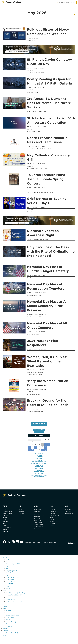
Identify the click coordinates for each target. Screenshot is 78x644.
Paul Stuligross (39, 532)
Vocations (39, 475)
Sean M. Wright (39, 530)
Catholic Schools (5, 522)
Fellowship (39, 467)
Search (67, 2)
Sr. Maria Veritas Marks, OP (38, 518)
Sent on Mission (10, 584)
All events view (39, 433)
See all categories (39, 431)
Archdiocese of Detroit (54, 518)
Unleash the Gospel (12, 624)
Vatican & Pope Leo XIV (8, 516)
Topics (5, 559)
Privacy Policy (52, 544)
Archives (52, 515)
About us (52, 511)
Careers (52, 527)
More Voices (38, 534)
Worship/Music (39, 478)
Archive (5, 637)
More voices (9, 606)
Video (20, 511)
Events (5, 535)
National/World (8, 513)
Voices (5, 593)
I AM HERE (10, 586)
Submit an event (39, 425)
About (5, 610)
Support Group (39, 473)
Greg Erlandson (10, 601)
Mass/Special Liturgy (39, 465)
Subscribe (73, 2)
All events (39, 455)
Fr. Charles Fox (10, 599)
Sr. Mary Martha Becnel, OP (39, 524)
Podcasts (21, 513)
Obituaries (6, 531)
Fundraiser (39, 470)
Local (5, 511)
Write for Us (69, 515)
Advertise (68, 513)
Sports (5, 519)
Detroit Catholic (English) (10, 635)
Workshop (39, 462)
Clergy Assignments (7, 528)
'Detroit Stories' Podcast (13, 579)
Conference (39, 458)
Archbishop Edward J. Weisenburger (38, 513)
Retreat (39, 460)
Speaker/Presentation (39, 476)
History (8, 588)
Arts (4, 525)
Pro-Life (39, 471)
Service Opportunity (39, 463)
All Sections (61, 2)
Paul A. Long (38, 528)
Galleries (21, 515)
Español (5, 533)
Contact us (53, 513)
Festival (39, 457)
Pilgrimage (39, 468)
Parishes (52, 525)
